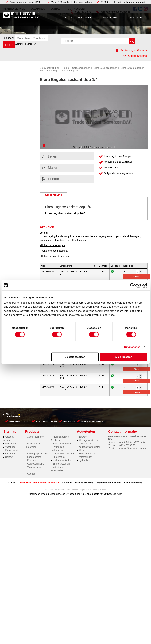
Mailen (50, 168)
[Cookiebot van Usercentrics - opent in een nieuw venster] (132, 285)
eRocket (103, 490)
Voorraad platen (87, 444)
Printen (50, 179)
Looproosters (34, 457)
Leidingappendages (37, 454)
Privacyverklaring (84, 483)
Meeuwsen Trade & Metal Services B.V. (40, 483)
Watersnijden (85, 457)
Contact (9, 457)
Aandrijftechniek (36, 437)
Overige (31, 474)
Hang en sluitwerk (62, 444)
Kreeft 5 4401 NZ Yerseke (132, 442)
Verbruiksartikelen (62, 460)
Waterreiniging (35, 467)
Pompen (32, 460)
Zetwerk (83, 437)
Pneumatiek (59, 457)
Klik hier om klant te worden (54, 256)
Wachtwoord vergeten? (25, 44)
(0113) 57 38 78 (127, 445)
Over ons (67, 483)
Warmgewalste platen (90, 440)
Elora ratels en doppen (105, 68)
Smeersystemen (61, 464)
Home (66, 68)
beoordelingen (114, 494)
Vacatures (135, 18)
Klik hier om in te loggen (52, 245)
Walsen (82, 450)
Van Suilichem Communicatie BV (67, 490)
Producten (110, 18)
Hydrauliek (84, 460)
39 (105, 494)
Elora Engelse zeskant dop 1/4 (62, 71)
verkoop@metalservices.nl (132, 448)
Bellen (49, 156)
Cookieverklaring (133, 483)
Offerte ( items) (135, 56)
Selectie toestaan (75, 357)
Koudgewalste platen (90, 447)
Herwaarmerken (87, 454)
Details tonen (132, 347)
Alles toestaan (123, 357)
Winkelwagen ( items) (132, 50)
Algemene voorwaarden (109, 483)
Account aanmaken (78, 18)
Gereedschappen (81, 68)
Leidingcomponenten (63, 454)
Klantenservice (13, 450)
